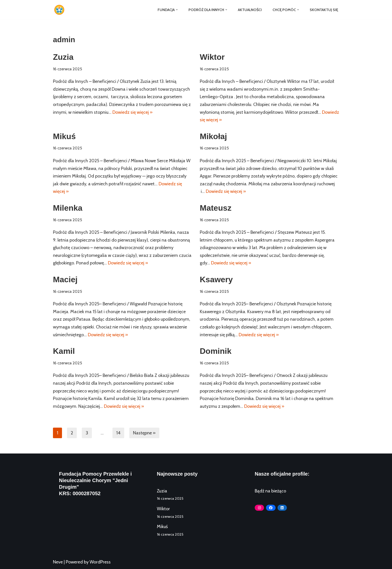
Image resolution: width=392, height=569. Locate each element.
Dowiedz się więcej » (133, 112)
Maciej (65, 279)
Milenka (68, 208)
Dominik (216, 351)
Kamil (64, 351)
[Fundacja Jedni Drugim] (60, 10)
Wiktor (212, 57)
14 (118, 433)
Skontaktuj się (324, 10)
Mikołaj (213, 136)
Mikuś (64, 136)
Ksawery (216, 279)
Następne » (144, 433)
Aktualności (250, 10)
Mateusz (216, 208)
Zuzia (63, 57)
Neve (58, 562)
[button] (177, 10)
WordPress (100, 562)
